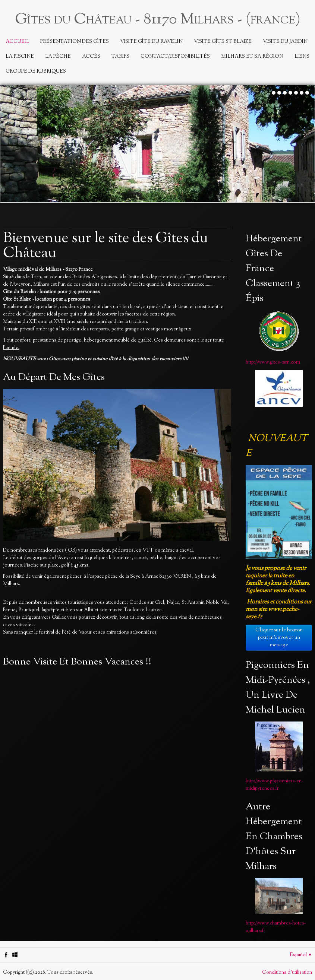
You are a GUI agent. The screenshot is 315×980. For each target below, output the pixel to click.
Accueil (17, 42)
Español (301, 955)
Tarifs (120, 57)
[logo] (158, 19)
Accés (91, 57)
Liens (302, 57)
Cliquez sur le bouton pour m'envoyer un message (279, 638)
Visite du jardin (285, 42)
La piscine (20, 57)
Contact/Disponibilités (175, 57)
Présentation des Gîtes (75, 42)
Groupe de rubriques (36, 72)
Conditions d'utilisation (287, 973)
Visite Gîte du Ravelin (151, 42)
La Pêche (58, 57)
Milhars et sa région (252, 57)
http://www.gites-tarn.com (273, 362)
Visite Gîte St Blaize (223, 42)
